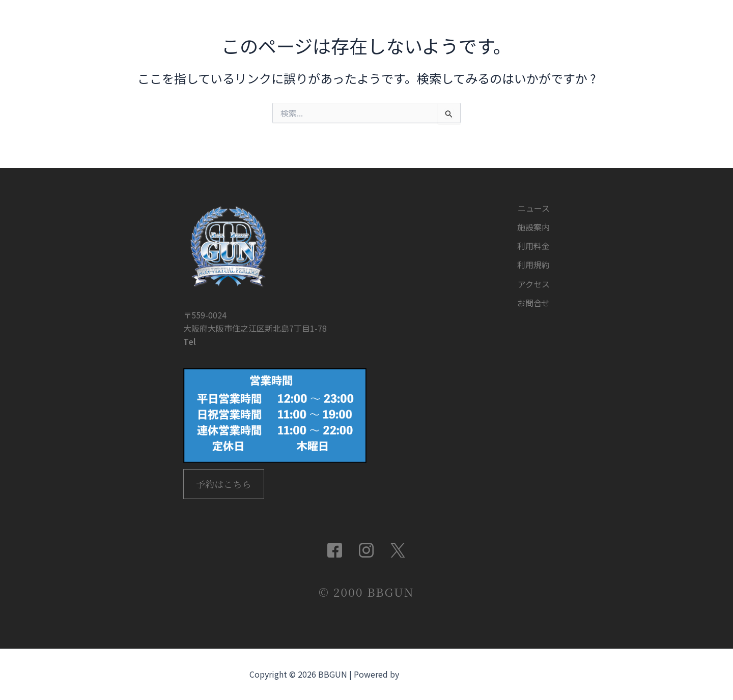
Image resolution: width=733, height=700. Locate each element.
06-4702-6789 (225, 329)
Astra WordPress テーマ (442, 675)
